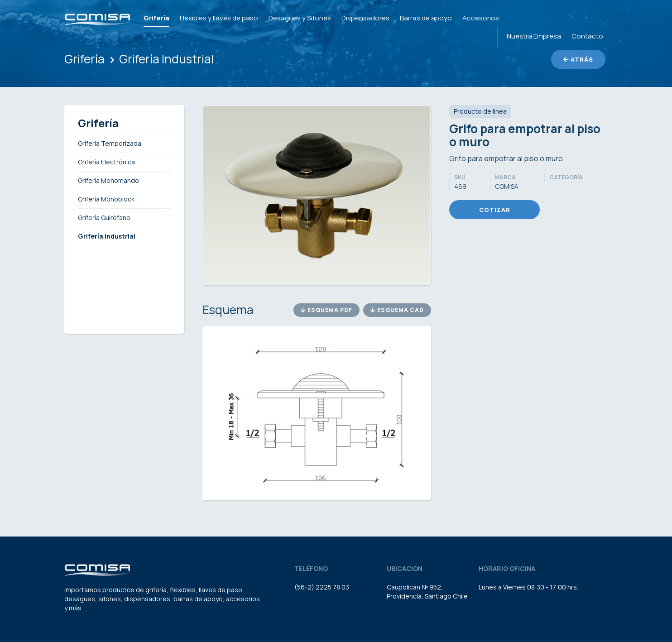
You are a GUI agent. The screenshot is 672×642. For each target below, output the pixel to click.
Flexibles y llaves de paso (219, 18)
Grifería (156, 18)
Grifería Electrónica (106, 162)
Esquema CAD (397, 310)
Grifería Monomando (108, 180)
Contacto (587, 36)
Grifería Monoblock (106, 199)
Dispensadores (365, 18)
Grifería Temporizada (110, 143)
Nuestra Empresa (534, 36)
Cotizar (495, 210)
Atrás (578, 59)
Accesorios (481, 18)
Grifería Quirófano (104, 218)
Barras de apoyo (426, 18)
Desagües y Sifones (300, 18)
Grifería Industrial (166, 59)
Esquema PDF (326, 310)
